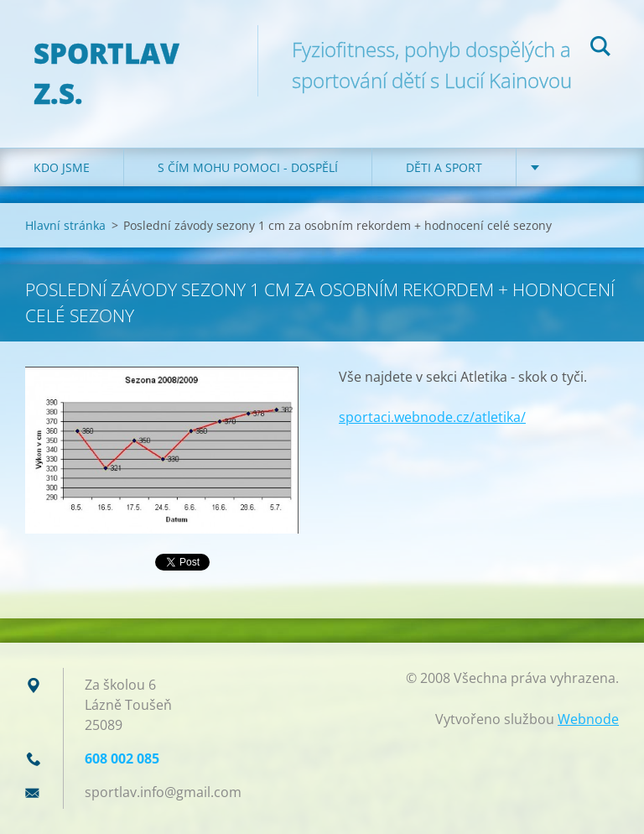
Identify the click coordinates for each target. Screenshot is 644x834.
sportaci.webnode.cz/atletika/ (432, 417)
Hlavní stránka (65, 225)
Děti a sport (444, 167)
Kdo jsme (62, 167)
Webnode (588, 719)
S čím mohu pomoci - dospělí (248, 167)
